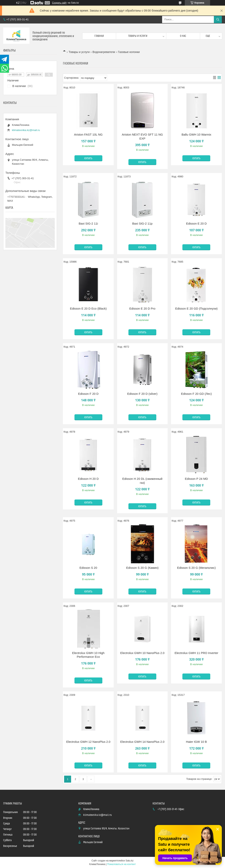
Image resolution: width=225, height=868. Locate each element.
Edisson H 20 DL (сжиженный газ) (142, 481)
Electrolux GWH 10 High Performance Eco (88, 655)
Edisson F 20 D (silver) (142, 394)
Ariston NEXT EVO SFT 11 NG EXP (142, 136)
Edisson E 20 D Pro (142, 308)
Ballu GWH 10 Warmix (196, 134)
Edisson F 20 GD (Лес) (196, 394)
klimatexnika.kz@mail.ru (26, 130)
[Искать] (218, 20)
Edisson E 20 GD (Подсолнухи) (196, 308)
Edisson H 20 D (88, 479)
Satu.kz (129, 861)
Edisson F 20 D (88, 394)
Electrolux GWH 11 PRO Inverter (196, 653)
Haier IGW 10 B (196, 742)
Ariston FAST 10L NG (88, 134)
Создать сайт (59, 3)
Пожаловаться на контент (121, 864)
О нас (183, 36)
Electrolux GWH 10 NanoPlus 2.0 (142, 653)
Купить (88, 158)
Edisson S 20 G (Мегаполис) (197, 568)
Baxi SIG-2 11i (88, 223)
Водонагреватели (104, 52)
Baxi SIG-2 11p (142, 223)
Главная (99, 36)
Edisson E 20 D (196, 223)
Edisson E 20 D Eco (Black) (88, 308)
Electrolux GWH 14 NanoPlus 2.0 (142, 742)
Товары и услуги (138, 36)
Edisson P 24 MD (197, 479)
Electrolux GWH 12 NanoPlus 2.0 (88, 742)
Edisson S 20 (88, 568)
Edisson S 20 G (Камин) (142, 568)
